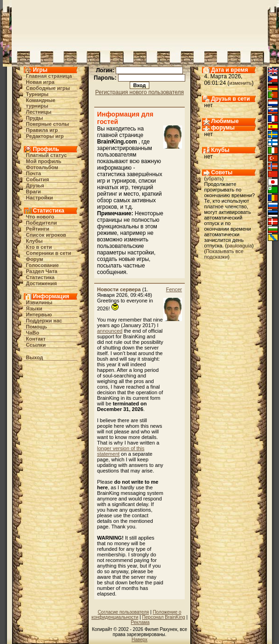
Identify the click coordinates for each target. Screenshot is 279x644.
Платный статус (47, 155)
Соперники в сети (49, 253)
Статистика (41, 277)
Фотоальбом (42, 167)
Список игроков (46, 235)
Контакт (36, 339)
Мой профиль (44, 161)
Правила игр (42, 130)
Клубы (35, 241)
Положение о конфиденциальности (136, 615)
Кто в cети (39, 247)
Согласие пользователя (123, 612)
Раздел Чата (42, 271)
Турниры (38, 94)
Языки (34, 308)
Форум (35, 259)
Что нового (40, 217)
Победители (42, 223)
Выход (35, 357)
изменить (241, 83)
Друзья (35, 185)
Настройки (40, 198)
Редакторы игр (45, 136)
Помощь (37, 327)
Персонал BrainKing (164, 617)
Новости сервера (119, 289)
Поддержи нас (44, 321)
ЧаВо (33, 333)
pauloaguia (239, 246)
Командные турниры (41, 103)
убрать (214, 178)
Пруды (35, 118)
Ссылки (36, 345)
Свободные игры (48, 88)
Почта (34, 173)
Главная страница (49, 76)
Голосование (43, 265)
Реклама (140, 622)
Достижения (42, 283)
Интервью (39, 315)
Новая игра (40, 82)
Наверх (139, 640)
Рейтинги (38, 229)
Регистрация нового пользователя (139, 92)
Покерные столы (48, 124)
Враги (34, 192)
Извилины (39, 302)
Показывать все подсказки (224, 254)
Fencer (174, 289)
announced (110, 331)
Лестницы (39, 112)
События (38, 179)
